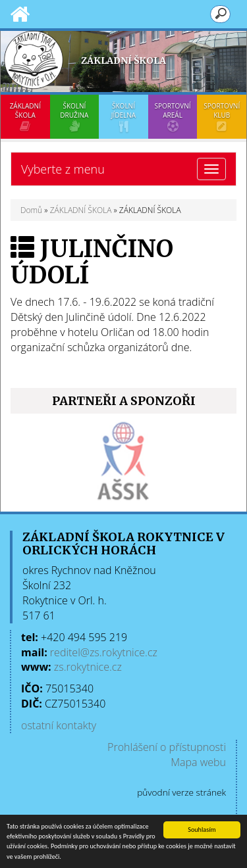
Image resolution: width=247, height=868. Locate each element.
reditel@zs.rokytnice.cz (104, 652)
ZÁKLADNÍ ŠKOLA (25, 117)
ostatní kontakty (59, 725)
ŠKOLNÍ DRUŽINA (75, 117)
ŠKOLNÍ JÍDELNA (123, 117)
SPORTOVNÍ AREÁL (173, 117)
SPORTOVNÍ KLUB (222, 117)
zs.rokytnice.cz (88, 667)
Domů (31, 210)
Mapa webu (198, 762)
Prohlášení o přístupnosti (167, 747)
